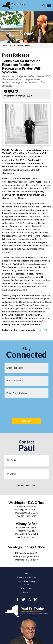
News (27, 584)
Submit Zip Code (26, 486)
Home (6, 46)
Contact (27, 592)
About (27, 573)
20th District (27, 588)
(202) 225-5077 (29, 516)
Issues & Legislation (27, 581)
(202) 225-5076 (30, 513)
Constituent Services (27, 577)
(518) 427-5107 (29, 537)
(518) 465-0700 (30, 534)
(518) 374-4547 (30, 560)
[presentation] (27, 407)
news (26, 33)
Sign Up (27, 421)
